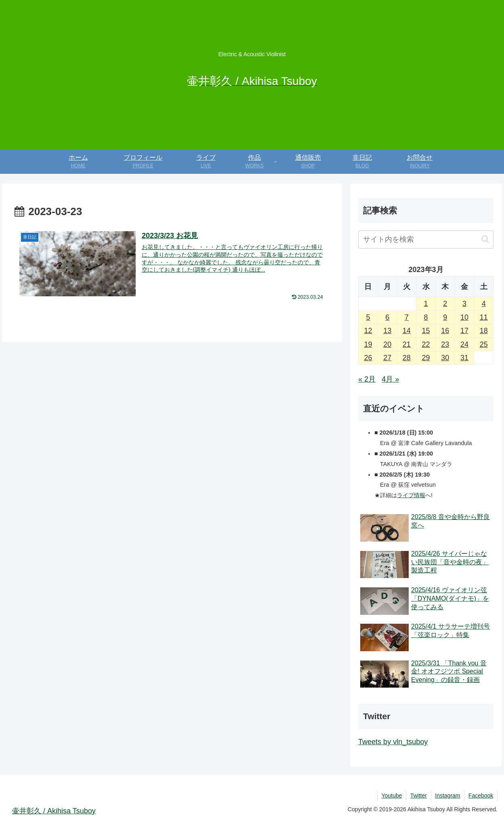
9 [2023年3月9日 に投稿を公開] (445, 317)
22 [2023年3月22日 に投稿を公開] (426, 344)
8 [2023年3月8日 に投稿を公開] (426, 317)
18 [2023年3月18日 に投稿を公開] (484, 331)
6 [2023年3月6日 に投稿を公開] (387, 317)
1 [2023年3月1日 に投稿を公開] (426, 304)
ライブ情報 (411, 495)
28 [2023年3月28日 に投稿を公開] (407, 358)
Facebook (481, 796)
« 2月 (367, 379)
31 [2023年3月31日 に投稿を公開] (464, 358)
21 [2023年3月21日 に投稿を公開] (407, 344)
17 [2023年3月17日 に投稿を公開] (464, 331)
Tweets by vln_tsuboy (393, 742)
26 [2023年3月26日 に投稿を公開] (368, 358)
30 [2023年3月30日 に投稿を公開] (445, 358)
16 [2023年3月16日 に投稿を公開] (445, 331)
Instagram (447, 796)
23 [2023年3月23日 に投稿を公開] (445, 344)
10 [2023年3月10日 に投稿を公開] (464, 317)
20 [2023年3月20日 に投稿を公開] (387, 344)
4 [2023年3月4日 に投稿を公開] (484, 304)
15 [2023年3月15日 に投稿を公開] (426, 331)
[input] (426, 240)
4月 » (390, 379)
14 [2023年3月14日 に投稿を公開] (407, 331)
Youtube (391, 796)
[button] (485, 239)
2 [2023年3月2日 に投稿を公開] (445, 304)
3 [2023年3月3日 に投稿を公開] (464, 304)
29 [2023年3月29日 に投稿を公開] (426, 358)
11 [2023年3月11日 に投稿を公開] (484, 317)
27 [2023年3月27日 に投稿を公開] (387, 358)
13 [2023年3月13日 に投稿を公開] (387, 331)
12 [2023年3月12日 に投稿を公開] (368, 331)
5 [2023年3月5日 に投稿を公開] (368, 317)
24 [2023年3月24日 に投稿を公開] (464, 344)
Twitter (418, 796)
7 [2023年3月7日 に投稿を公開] (407, 317)
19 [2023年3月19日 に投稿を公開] (368, 344)
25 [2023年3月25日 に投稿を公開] (484, 344)
